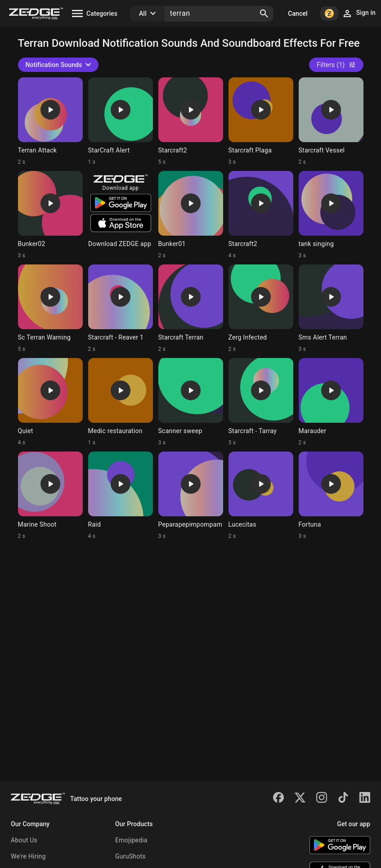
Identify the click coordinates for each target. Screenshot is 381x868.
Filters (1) (336, 65)
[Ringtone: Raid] (121, 496)
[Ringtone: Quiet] (50, 402)
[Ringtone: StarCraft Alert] (121, 121)
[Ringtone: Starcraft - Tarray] (261, 402)
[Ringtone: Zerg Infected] (261, 309)
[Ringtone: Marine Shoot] (50, 496)
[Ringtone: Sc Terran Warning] (50, 309)
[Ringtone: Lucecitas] (261, 496)
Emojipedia (131, 840)
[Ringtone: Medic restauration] (121, 402)
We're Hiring (28, 856)
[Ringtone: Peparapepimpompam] (191, 496)
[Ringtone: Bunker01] (191, 215)
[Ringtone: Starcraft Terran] (191, 309)
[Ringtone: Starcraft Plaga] (261, 121)
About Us (24, 840)
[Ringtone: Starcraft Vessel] (331, 121)
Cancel (298, 13)
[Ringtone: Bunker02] (50, 215)
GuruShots (130, 856)
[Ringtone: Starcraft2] (191, 121)
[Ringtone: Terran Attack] (50, 121)
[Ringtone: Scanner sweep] (191, 402)
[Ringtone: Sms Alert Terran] (331, 309)
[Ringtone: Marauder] (331, 402)
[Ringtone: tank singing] (331, 215)
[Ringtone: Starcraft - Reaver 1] (121, 309)
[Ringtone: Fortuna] (331, 496)
